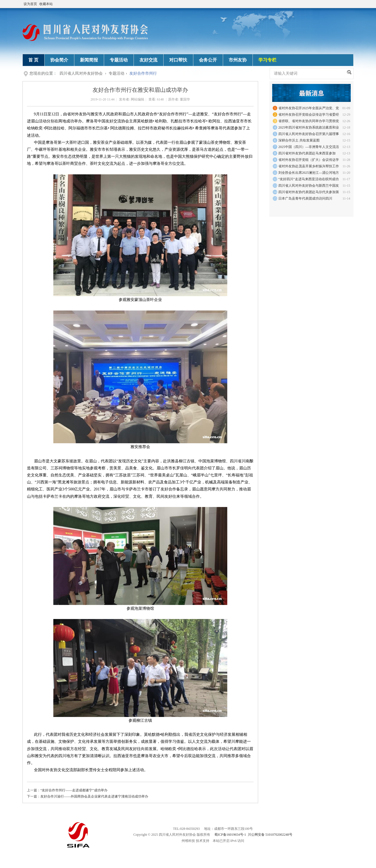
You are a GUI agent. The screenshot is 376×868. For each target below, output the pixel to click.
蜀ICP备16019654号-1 (230, 835)
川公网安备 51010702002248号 (270, 835)
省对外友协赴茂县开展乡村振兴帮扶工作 (309, 166)
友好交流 (148, 60)
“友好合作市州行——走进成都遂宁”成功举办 (74, 790)
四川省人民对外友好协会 (81, 73)
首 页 (33, 60)
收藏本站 (46, 4)
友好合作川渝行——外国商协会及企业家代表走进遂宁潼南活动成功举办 (94, 796)
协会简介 (59, 60)
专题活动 (119, 60)
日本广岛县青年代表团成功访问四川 (305, 198)
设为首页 (30, 4)
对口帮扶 (178, 60)
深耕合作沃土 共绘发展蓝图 (299, 140)
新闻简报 (89, 60)
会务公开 (208, 60)
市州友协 (238, 60)
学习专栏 (267, 60)
